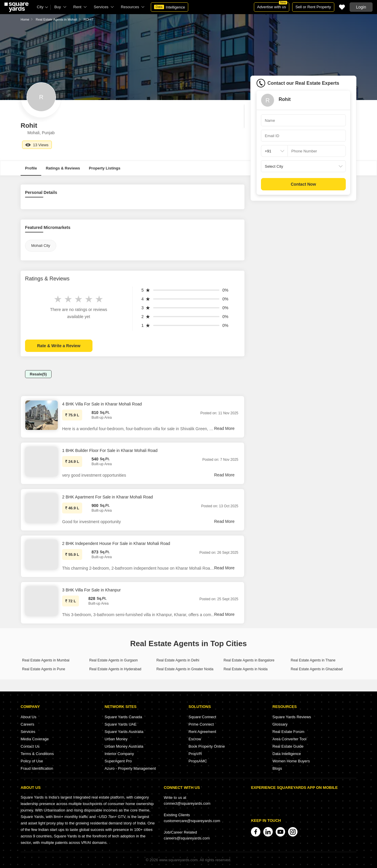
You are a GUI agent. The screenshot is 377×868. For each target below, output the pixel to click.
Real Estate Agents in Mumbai (46, 660)
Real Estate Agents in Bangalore (249, 660)
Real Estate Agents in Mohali (56, 19)
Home (25, 19)
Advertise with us (272, 6)
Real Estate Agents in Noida (245, 669)
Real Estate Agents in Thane (313, 660)
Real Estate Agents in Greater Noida (185, 669)
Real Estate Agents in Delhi (178, 660)
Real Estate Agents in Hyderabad (115, 669)
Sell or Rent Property (313, 7)
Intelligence (170, 7)
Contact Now (303, 184)
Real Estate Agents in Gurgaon (114, 660)
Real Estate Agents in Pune (44, 669)
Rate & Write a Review (59, 346)
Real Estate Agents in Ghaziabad (317, 669)
